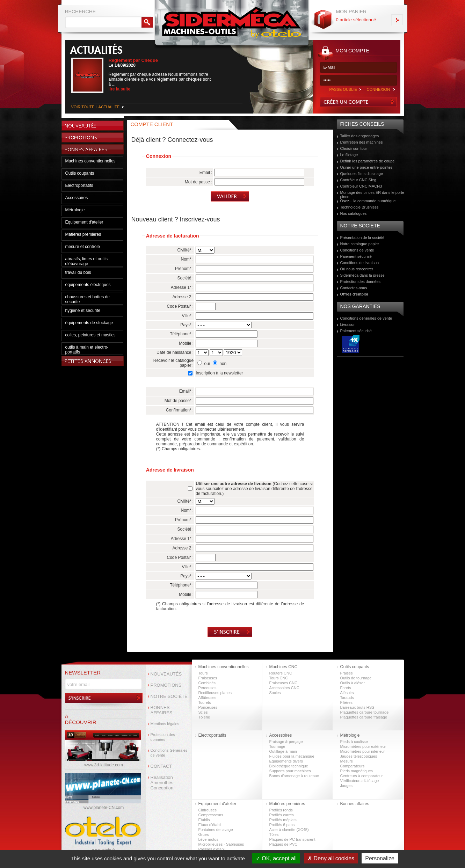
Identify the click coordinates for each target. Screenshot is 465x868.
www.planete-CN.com (104, 808)
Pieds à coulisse (354, 742)
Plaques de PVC (284, 844)
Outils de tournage (356, 678)
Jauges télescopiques (359, 756)
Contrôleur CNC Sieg (358, 180)
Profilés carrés (282, 815)
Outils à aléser (353, 683)
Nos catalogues (354, 213)
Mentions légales (165, 724)
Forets (346, 688)
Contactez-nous (354, 288)
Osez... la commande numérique (368, 201)
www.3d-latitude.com (104, 765)
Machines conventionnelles (90, 161)
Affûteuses (208, 698)
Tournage (277, 746)
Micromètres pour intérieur (363, 751)
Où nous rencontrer (357, 269)
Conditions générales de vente (366, 318)
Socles (275, 693)
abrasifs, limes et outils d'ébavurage (86, 261)
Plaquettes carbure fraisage (364, 717)
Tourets (205, 702)
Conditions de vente (357, 250)
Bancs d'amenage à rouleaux (294, 776)
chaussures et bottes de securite (88, 299)
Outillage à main (283, 751)
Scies (203, 712)
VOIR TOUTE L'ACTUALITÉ (96, 107)
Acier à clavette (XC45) (289, 830)
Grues (204, 834)
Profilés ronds (281, 810)
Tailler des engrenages (360, 136)
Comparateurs (353, 766)
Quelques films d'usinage (362, 174)
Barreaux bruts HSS (357, 707)
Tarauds (347, 698)
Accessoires (77, 198)
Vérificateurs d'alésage (360, 781)
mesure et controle (83, 247)
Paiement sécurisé (356, 256)
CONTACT (161, 766)
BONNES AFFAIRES (162, 710)
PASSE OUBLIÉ (343, 89)
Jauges (346, 786)
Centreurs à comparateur (362, 776)
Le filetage (349, 155)
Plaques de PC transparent (292, 839)
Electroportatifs (79, 185)
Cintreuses (208, 810)
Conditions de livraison (360, 263)
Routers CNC (281, 673)
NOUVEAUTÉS (166, 674)
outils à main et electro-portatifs (87, 350)
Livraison (348, 324)
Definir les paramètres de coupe (368, 161)
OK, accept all (276, 858)
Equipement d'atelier (84, 222)
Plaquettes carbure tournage (365, 712)
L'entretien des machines (362, 142)
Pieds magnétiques (357, 771)
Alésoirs (347, 693)
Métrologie (75, 210)
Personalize (380, 858)
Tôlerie (204, 717)
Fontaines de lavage (216, 830)
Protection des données (361, 282)
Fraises (347, 673)
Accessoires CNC (284, 688)
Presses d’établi (212, 849)
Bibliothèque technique (289, 766)
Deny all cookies (331, 858)
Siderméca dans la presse (362, 275)
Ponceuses (208, 707)
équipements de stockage (89, 323)
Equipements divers (286, 761)
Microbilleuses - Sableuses (221, 844)
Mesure (347, 761)
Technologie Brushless (359, 207)
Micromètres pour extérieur (363, 746)
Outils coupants (80, 173)
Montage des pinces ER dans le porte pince (372, 195)
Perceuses (208, 688)
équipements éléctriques (88, 285)
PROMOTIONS (166, 685)
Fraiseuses (208, 678)
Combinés (207, 683)
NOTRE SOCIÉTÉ (169, 696)
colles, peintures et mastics (90, 335)
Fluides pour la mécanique (292, 756)
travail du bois (78, 272)
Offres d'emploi (354, 294)
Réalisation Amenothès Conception (162, 783)
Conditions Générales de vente (169, 753)
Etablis (204, 820)
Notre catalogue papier (360, 244)
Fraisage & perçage (286, 742)
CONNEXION (379, 89)
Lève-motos (208, 839)
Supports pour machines (290, 771)
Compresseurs (211, 815)
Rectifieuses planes (215, 693)
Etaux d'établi (210, 825)
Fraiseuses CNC (284, 683)
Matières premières (83, 234)
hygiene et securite (83, 311)
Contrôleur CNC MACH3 (361, 186)
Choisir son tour (354, 148)
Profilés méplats (283, 820)
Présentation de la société (362, 238)
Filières (346, 702)
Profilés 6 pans (282, 825)
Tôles (274, 834)
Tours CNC (279, 678)
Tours (203, 673)
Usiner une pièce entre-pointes (366, 167)
